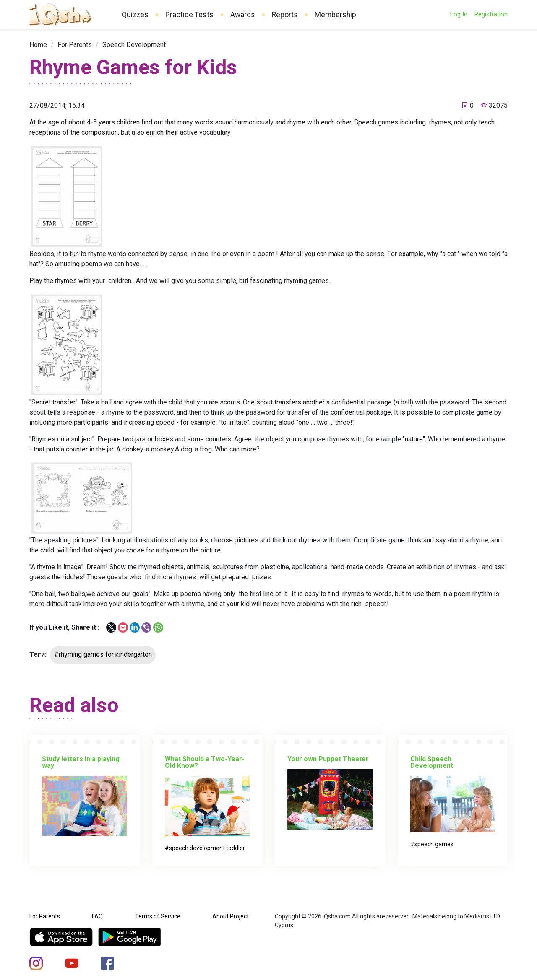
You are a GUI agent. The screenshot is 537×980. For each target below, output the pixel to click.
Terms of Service (158, 916)
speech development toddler (207, 848)
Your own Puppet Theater (328, 759)
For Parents (75, 45)
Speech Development (134, 45)
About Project (231, 916)
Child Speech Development (432, 762)
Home (38, 45)
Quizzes (135, 15)
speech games (434, 844)
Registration (491, 14)
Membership (335, 15)
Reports (285, 15)
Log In (459, 14)
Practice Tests (189, 15)
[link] (38, 45)
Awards (243, 15)
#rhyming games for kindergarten (103, 655)
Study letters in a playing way (81, 762)
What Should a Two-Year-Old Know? (205, 762)
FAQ (97, 916)
